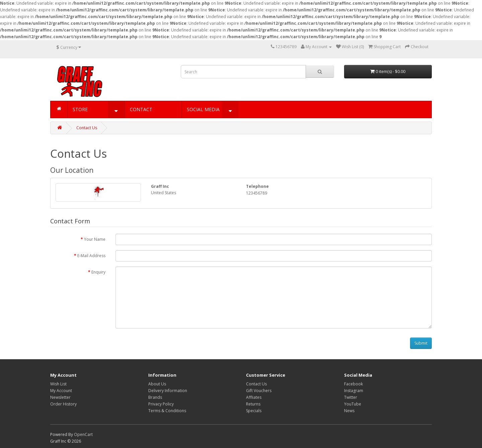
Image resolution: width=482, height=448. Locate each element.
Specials (254, 411)
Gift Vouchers (259, 391)
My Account (61, 391)
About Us (157, 384)
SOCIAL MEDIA (203, 109)
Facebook (353, 384)
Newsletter (60, 397)
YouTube (353, 404)
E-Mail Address (91, 256)
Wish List (58, 384)
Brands (155, 397)
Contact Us (87, 128)
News (349, 411)
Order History (63, 404)
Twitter (351, 397)
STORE (80, 109)
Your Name (95, 239)
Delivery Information (168, 391)
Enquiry (98, 272)
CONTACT (141, 109)
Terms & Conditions (167, 411)
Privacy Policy (161, 404)
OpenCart (83, 434)
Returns (253, 404)
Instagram (354, 391)
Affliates (254, 397)
